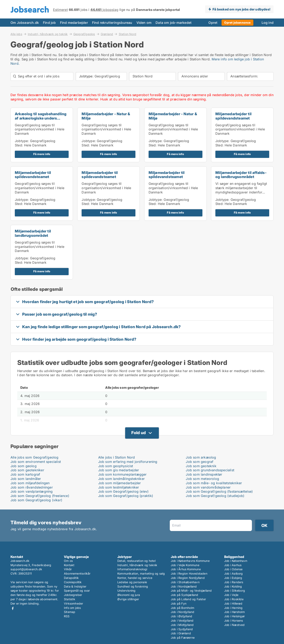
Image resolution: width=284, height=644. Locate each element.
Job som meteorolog (202, 479)
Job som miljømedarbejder (120, 483)
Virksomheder (73, 603)
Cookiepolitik (73, 582)
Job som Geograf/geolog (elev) (124, 491)
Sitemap (70, 612)
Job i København (236, 561)
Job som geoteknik (201, 466)
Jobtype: (22, 141)
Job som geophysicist (116, 466)
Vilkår (68, 569)
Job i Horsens (234, 620)
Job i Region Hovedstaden (189, 573)
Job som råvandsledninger (32, 487)
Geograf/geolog (84, 34)
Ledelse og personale (132, 582)
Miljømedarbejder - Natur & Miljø (106, 116)
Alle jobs (16, 34)
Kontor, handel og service (135, 578)
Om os (68, 561)
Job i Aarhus (233, 565)
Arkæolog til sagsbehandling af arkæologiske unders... (41, 116)
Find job (49, 23)
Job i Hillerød (233, 603)
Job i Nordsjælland (184, 586)
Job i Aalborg (234, 573)
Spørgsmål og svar (77, 591)
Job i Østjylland (181, 616)
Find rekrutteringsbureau (112, 23)
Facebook (13, 608)
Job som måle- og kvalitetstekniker (214, 483)
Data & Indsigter (75, 586)
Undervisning (126, 591)
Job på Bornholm (182, 608)
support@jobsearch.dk (26, 569)
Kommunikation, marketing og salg (141, 573)
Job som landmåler (26, 479)
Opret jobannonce (237, 22)
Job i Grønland (181, 633)
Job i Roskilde (234, 599)
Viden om (144, 23)
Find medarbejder (74, 23)
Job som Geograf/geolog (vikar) (36, 500)
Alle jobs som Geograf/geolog (35, 457)
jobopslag (104, 10)
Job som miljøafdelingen (30, 483)
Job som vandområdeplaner (208, 487)
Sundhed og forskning (133, 586)
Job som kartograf (25, 474)
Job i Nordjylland (182, 612)
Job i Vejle (231, 595)
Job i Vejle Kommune (185, 565)
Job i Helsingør (234, 616)
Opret (213, 23)
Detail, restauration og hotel (136, 561)
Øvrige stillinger (128, 599)
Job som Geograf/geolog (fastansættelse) (219, 491)
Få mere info (42, 154)
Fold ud (139, 433)
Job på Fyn (179, 603)
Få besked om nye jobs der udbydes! (241, 9)
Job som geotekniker (27, 470)
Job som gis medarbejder (119, 470)
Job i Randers (234, 582)
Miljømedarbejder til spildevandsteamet (233, 116)
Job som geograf (200, 462)
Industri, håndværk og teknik (48, 34)
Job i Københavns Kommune (190, 561)
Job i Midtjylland (182, 625)
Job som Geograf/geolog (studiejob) (215, 496)
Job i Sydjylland (182, 629)
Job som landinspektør (204, 474)
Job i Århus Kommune (186, 569)
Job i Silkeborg (235, 591)
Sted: (19, 145)
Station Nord (128, 34)
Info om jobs (72, 608)
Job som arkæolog (201, 457)
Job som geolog (24, 466)
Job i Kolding (233, 586)
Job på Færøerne (183, 638)
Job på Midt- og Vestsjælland (191, 591)
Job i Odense (233, 569)
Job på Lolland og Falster (188, 599)
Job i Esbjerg (233, 578)
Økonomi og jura (129, 595)
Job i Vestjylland (182, 620)
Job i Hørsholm (234, 612)
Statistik (70, 599)
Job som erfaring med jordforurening (128, 462)
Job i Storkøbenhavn (185, 582)
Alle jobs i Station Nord (117, 457)
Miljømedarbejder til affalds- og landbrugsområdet (241, 175)
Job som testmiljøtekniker (119, 487)
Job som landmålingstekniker (121, 479)
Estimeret (60, 10)
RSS (67, 616)
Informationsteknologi (132, 569)
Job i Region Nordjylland (188, 578)
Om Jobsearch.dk (25, 23)
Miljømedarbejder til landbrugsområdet (33, 233)
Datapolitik (71, 578)
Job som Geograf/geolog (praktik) (126, 496)
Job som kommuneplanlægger (122, 474)
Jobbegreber (73, 595)
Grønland (107, 34)
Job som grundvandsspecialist (210, 470)
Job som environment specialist (36, 462)
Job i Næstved (234, 625)
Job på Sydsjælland (185, 595)
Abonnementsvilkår (77, 573)
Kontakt (69, 565)
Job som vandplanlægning (32, 491)
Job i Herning (233, 608)
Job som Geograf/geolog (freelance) (40, 496)
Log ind (268, 23)
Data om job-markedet (174, 23)
